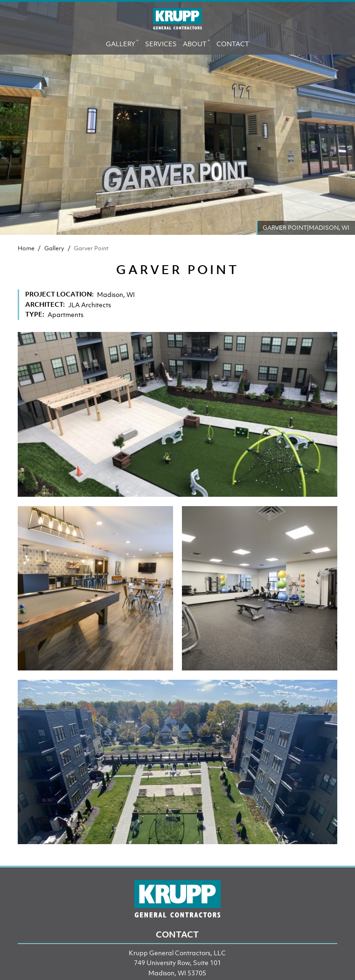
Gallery (122, 42)
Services (161, 44)
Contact (233, 44)
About (197, 42)
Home (26, 248)
